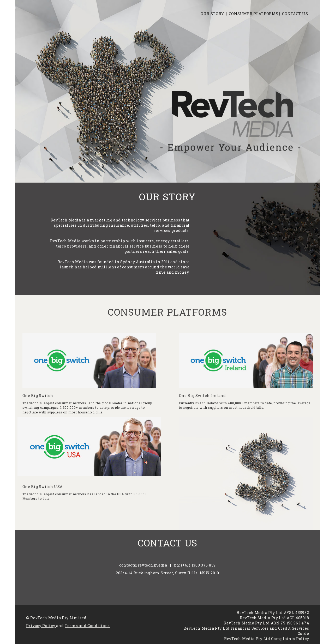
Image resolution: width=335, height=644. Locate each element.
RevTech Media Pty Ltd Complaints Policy (267, 639)
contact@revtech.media (143, 565)
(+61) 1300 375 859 (198, 565)
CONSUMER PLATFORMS (254, 14)
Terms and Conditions (87, 626)
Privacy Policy (41, 626)
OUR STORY (212, 14)
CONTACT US (295, 14)
